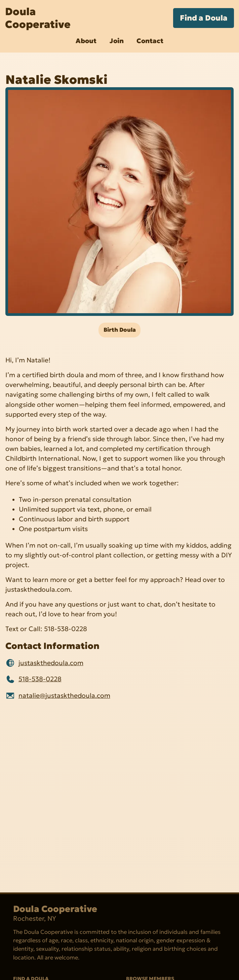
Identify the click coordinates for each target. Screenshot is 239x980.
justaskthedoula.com (51, 663)
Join (117, 41)
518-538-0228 (40, 679)
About (86, 41)
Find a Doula (204, 18)
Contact (150, 41)
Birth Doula (120, 330)
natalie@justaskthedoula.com (64, 695)
